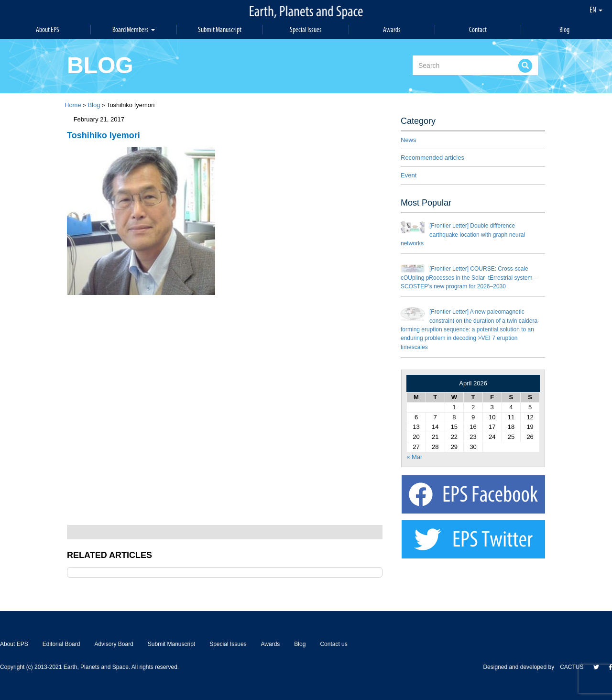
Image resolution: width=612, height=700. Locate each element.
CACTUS (572, 667)
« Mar (414, 457)
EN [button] (596, 10)
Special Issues (306, 29)
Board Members (134, 29)
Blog (564, 29)
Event (409, 175)
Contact (478, 29)
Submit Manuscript (220, 29)
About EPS (48, 29)
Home (73, 105)
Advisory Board (114, 644)
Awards (392, 29)
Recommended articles (432, 158)
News (409, 140)
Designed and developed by (521, 667)
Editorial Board (61, 644)
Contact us (333, 644)
